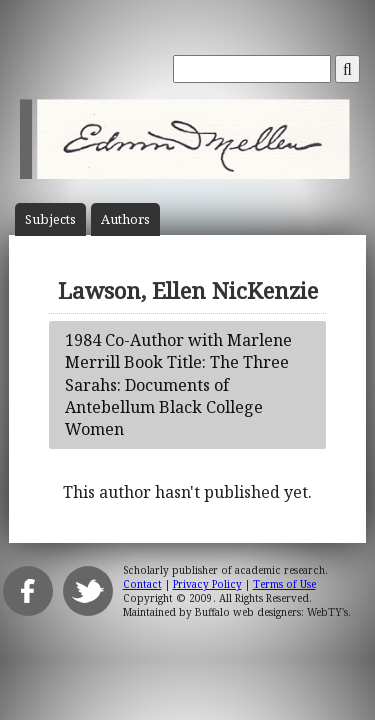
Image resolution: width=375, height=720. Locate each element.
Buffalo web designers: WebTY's (271, 612)
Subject (50, 219)
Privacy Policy (207, 584)
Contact (142, 584)
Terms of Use (284, 584)
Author (125, 219)
